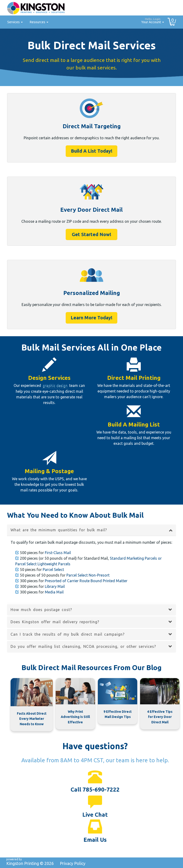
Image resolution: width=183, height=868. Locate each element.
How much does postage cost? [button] (41, 610)
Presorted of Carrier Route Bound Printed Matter (86, 581)
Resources (39, 22)
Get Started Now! (91, 234)
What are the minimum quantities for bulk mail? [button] (59, 530)
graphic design (55, 385)
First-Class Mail (58, 553)
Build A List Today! (92, 151)
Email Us (95, 840)
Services (15, 22)
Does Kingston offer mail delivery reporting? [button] (55, 622)
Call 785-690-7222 (95, 790)
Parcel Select (53, 570)
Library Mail (55, 586)
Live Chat (95, 815)
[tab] (91, 530)
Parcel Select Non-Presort (88, 575)
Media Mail (54, 592)
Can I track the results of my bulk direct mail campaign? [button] (68, 634)
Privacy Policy (73, 863)
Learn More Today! (91, 318)
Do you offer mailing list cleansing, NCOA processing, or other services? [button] (83, 646)
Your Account (151, 20)
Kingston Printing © (30, 863)
